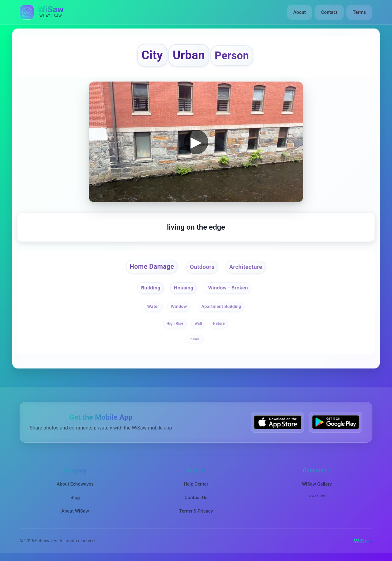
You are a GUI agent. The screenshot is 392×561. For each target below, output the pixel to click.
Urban (189, 55)
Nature (219, 324)
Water (153, 307)
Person (233, 56)
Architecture (247, 268)
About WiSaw (75, 512)
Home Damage (151, 267)
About (300, 12)
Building (150, 288)
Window (179, 307)
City (151, 55)
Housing (183, 288)
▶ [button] (196, 142)
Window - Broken (229, 288)
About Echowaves (75, 484)
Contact (329, 12)
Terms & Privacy (196, 512)
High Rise (175, 324)
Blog (75, 498)
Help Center (196, 484)
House (195, 340)
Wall (198, 324)
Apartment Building (221, 307)
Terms (359, 12)
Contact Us (196, 498)
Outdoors (202, 268)
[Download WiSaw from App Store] (277, 423)
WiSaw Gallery (317, 484)
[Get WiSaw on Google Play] (336, 423)
